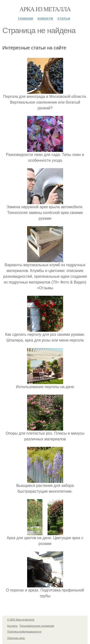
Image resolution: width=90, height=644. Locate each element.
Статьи (64, 18)
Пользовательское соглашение (37, 626)
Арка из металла (45, 9)
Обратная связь (16, 638)
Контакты (12, 626)
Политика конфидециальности (24, 632)
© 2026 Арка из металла (21, 620)
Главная (26, 18)
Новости (45, 18)
